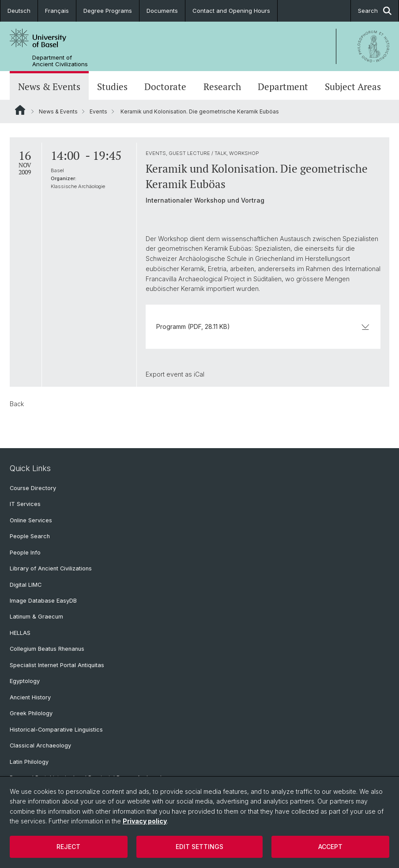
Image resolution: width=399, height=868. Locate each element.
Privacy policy (145, 821)
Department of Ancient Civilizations (60, 61)
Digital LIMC (26, 585)
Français (57, 11)
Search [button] (375, 11)
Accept (330, 847)
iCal (199, 374)
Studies (112, 87)
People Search (30, 536)
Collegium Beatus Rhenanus (47, 649)
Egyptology (25, 681)
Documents (162, 11)
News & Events (49, 87)
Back (17, 404)
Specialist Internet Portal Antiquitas (57, 665)
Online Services (31, 520)
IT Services (25, 504)
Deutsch (19, 11)
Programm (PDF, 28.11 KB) (263, 326)
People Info (25, 553)
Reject (68, 847)
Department (283, 87)
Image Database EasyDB (43, 601)
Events (98, 111)
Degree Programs (108, 11)
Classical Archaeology (40, 745)
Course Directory (33, 488)
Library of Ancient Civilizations (51, 568)
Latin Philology (29, 762)
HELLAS (20, 633)
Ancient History (30, 697)
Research (222, 87)
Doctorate (165, 87)
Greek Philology (31, 713)
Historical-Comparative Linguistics (56, 730)
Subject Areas (353, 87)
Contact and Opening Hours (231, 11)
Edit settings (199, 847)
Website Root (20, 110)
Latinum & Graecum (36, 617)
